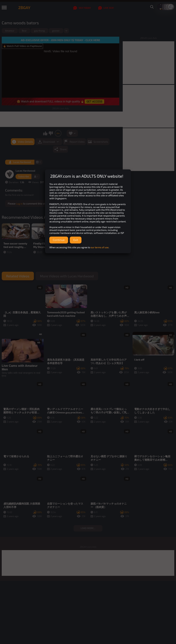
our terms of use (100, 247)
